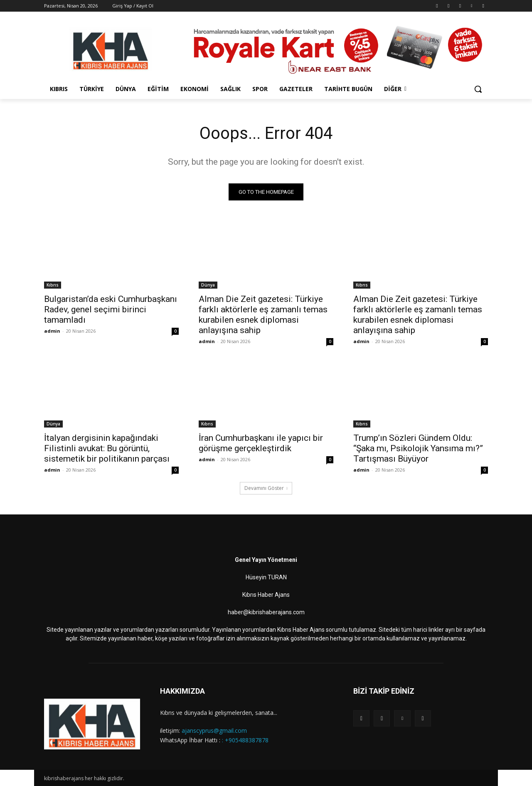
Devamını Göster (266, 488)
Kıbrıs (53, 285)
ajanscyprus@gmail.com (214, 730)
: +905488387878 (245, 740)
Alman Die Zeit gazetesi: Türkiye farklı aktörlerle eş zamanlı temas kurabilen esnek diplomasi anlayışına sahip (263, 315)
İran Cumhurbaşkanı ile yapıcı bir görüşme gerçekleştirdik (261, 443)
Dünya (208, 285)
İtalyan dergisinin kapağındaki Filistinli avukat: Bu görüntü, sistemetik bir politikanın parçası (107, 448)
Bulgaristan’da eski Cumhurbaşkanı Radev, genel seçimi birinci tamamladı (111, 309)
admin (52, 331)
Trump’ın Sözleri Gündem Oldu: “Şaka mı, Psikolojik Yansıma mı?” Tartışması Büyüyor (418, 448)
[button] (478, 89)
